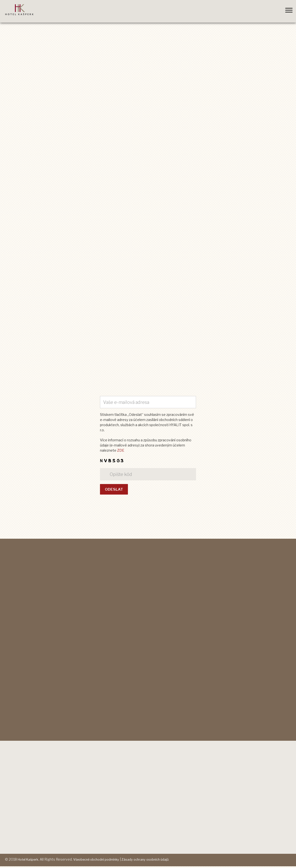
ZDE (121, 451)
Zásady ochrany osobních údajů (155, 861)
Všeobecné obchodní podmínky (101, 861)
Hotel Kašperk (29, 861)
